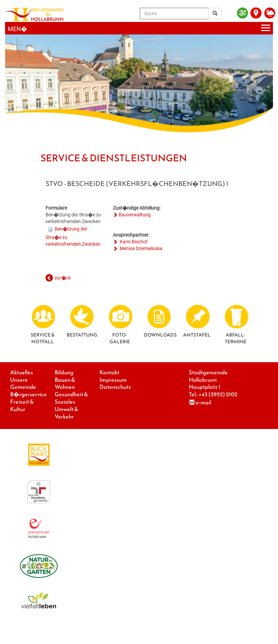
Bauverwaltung (135, 215)
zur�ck (63, 278)
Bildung (64, 372)
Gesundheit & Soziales (71, 398)
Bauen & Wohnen (65, 384)
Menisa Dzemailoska (141, 248)
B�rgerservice (28, 394)
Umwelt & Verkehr (66, 413)
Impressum (113, 380)
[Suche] (174, 14)
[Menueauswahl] (139, 28)
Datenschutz (115, 387)
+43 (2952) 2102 (218, 394)
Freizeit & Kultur (22, 406)
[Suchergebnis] (215, 14)
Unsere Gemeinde (23, 384)
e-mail (204, 402)
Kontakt (109, 372)
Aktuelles (22, 372)
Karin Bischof (133, 242)
